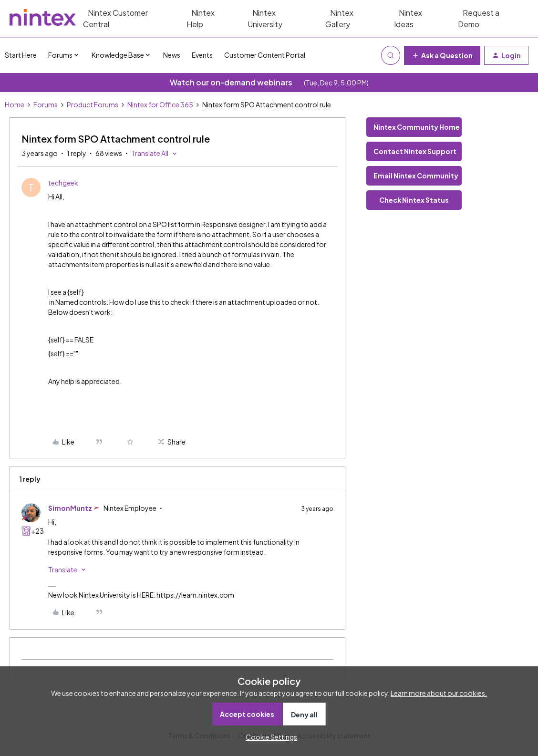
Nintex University (265, 18)
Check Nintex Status (414, 200)
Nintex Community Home (417, 127)
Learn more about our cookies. (439, 693)
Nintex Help (201, 18)
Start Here (21, 55)
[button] (442, 55)
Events (202, 55)
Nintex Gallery (339, 18)
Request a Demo (479, 18)
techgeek (63, 183)
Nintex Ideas (408, 18)
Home (15, 104)
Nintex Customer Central (115, 18)
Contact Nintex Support (415, 151)
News (172, 55)
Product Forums (93, 104)
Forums (46, 104)
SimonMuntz (70, 508)
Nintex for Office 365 (160, 104)
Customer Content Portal (265, 55)
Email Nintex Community (416, 176)
